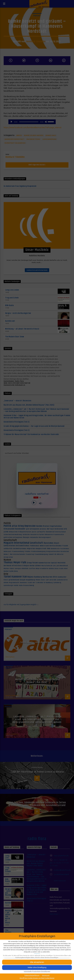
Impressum (46, 975)
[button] (37, 962)
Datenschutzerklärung (32, 975)
